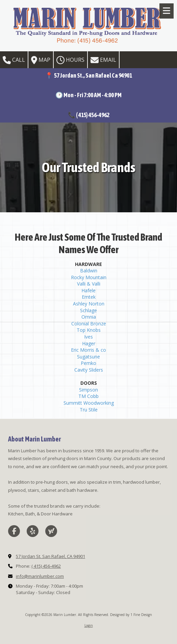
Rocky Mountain (89, 277)
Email (103, 60)
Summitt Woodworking (89, 403)
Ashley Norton (89, 304)
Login (89, 625)
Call (14, 60)
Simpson (88, 390)
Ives (88, 337)
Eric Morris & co (88, 350)
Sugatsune (88, 357)
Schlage (88, 310)
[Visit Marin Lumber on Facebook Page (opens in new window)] (14, 531)
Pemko (88, 363)
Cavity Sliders (89, 370)
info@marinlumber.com (40, 576)
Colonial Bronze (89, 324)
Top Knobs (89, 330)
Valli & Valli (89, 284)
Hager (89, 343)
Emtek (89, 297)
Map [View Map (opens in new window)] (41, 60)
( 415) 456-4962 (46, 566)
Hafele (88, 290)
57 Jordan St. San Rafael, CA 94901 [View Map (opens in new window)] (50, 556)
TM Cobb (88, 396)
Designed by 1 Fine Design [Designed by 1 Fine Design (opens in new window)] (131, 615)
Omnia (89, 317)
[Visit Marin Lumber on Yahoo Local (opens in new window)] (51, 531)
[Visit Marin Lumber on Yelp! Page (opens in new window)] (33, 531)
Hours (70, 60)
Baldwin (89, 271)
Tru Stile (89, 410)
